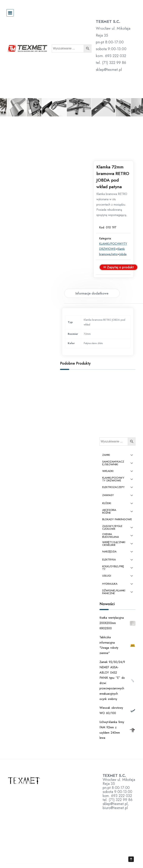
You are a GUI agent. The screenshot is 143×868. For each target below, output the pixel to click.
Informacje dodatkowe (92, 285)
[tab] (92, 285)
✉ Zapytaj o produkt (123, 259)
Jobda (127, 246)
